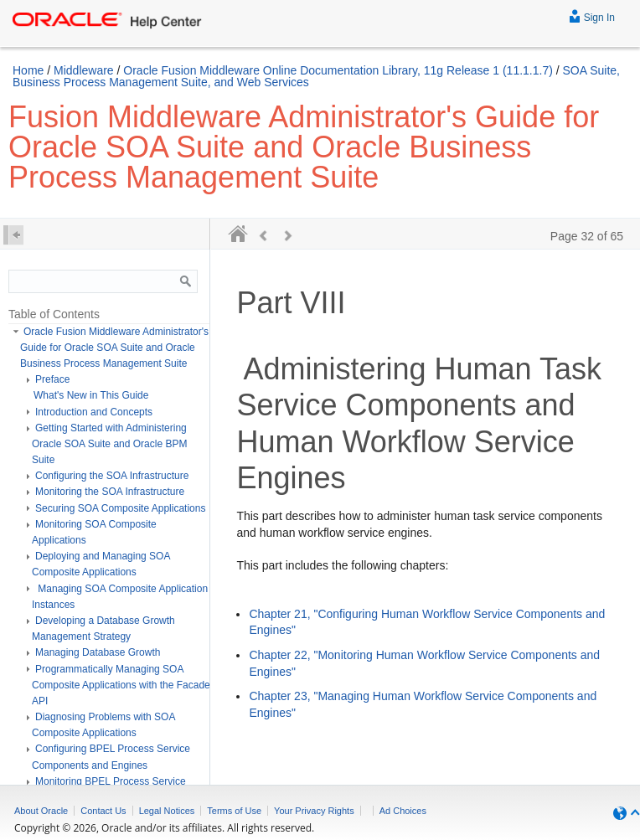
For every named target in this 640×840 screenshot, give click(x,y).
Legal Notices (167, 811)
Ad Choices (403, 811)
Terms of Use (234, 811)
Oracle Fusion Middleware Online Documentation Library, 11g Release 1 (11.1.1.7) (338, 70)
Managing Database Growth (98, 652)
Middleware (84, 70)
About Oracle (41, 811)
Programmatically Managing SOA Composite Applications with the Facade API (121, 685)
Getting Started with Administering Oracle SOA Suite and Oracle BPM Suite (109, 444)
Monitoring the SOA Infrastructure (110, 492)
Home (28, 70)
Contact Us (103, 811)
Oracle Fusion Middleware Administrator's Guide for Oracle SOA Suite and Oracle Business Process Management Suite (114, 348)
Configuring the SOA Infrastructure (112, 476)
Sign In (592, 15)
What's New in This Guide (91, 395)
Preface (52, 379)
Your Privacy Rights (314, 811)
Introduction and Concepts (94, 412)
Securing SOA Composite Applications (120, 508)
